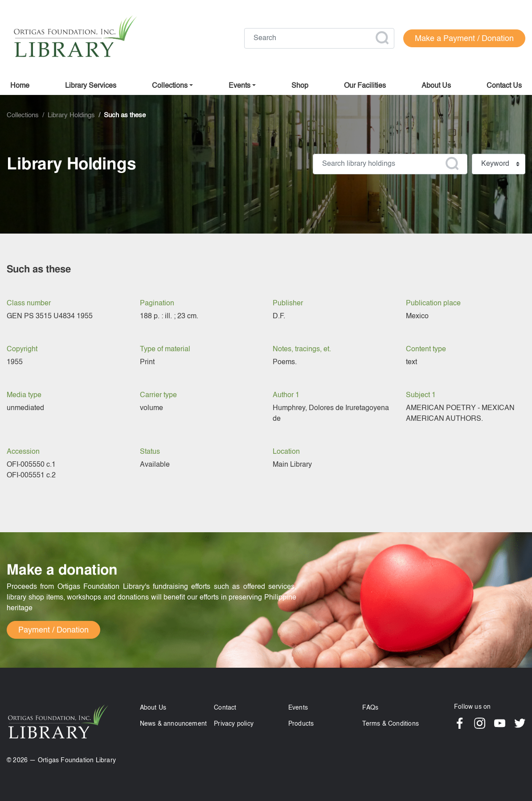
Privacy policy (234, 724)
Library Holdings (71, 115)
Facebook (460, 723)
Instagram (480, 723)
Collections (170, 86)
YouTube (500, 723)
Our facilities (365, 86)
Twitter (520, 723)
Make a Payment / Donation (464, 39)
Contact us (504, 86)
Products (301, 724)
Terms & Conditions (391, 724)
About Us (153, 708)
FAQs (370, 708)
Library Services (91, 86)
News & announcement (174, 724)
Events (298, 708)
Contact (225, 708)
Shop (300, 86)
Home (20, 86)
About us (436, 86)
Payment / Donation (53, 630)
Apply (382, 38)
